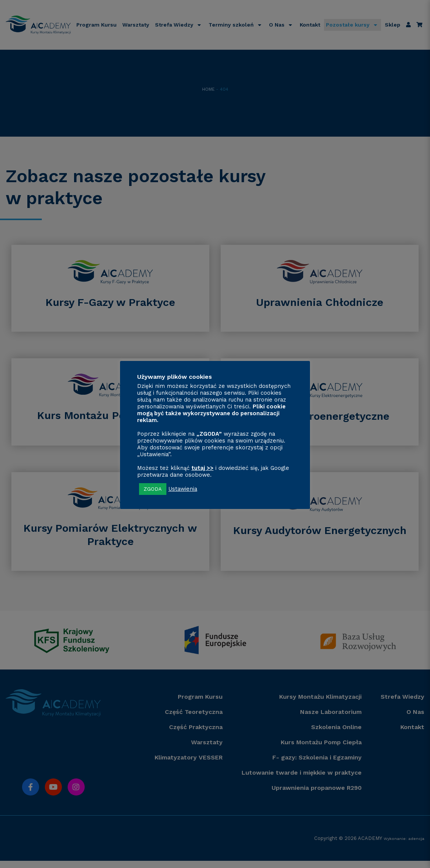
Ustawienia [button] (183, 489)
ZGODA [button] (153, 489)
